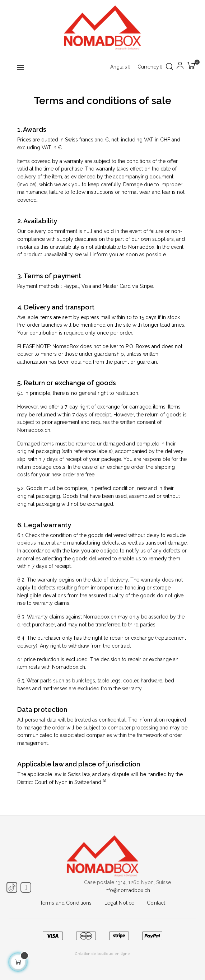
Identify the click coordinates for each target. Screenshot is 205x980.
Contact (156, 903)
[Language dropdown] (120, 67)
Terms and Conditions (66, 903)
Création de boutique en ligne (102, 954)
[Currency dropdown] (150, 67)
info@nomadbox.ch (127, 890)
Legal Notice (120, 903)
